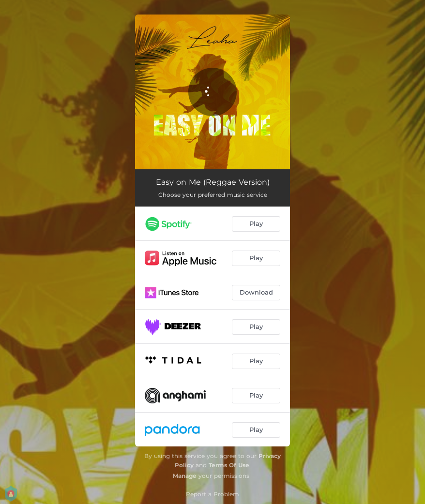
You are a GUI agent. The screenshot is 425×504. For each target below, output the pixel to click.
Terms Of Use (229, 465)
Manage (185, 476)
